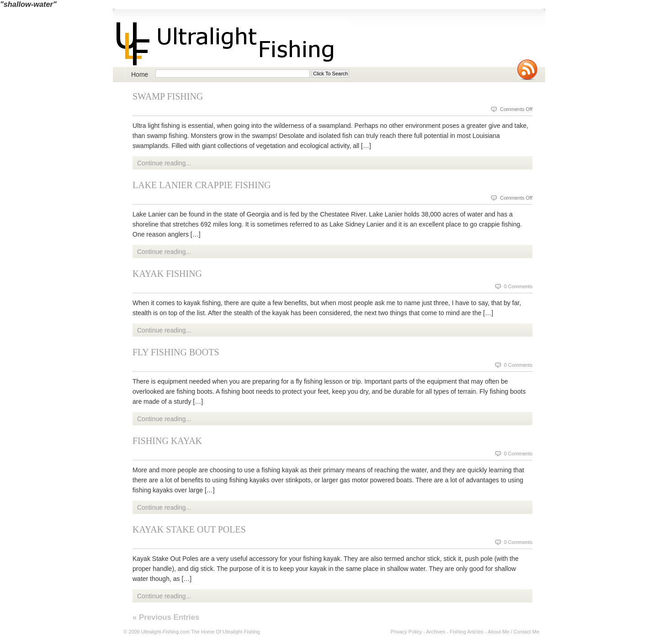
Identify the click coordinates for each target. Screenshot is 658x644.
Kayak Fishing (167, 274)
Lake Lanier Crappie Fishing (202, 185)
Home (140, 74)
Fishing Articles (467, 632)
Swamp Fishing (168, 96)
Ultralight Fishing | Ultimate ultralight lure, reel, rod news (230, 43)
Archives (435, 632)
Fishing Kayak (167, 441)
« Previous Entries (166, 617)
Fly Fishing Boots (176, 352)
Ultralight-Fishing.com (165, 632)
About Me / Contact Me (514, 632)
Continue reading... (164, 163)
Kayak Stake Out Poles (189, 529)
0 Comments (518, 286)
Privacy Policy (406, 632)
